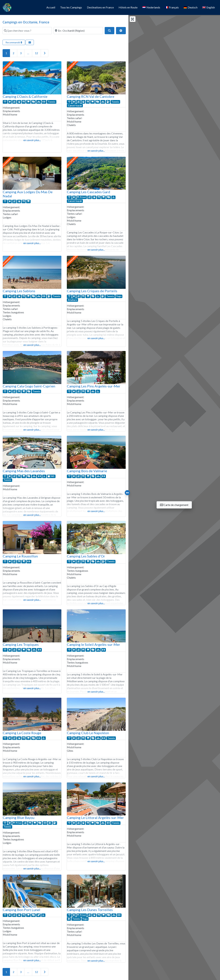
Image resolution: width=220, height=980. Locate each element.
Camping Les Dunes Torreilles (90, 910)
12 (36, 53)
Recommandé (14, 42)
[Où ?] (78, 31)
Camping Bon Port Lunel (21, 910)
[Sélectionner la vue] (30, 42)
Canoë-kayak (75, 106)
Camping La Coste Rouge (22, 733)
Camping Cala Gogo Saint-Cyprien (29, 386)
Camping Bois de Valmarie (87, 471)
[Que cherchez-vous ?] (27, 31)
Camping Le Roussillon (20, 556)
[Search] (109, 31)
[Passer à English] (209, 8)
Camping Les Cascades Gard (89, 192)
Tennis (52, 102)
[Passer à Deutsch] (191, 8)
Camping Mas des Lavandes (24, 471)
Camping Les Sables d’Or (86, 556)
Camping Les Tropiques (21, 644)
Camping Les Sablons (19, 291)
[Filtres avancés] (121, 31)
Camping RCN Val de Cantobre (91, 96)
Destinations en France (100, 7)
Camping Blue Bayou (19, 818)
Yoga (119, 296)
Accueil (51, 7)
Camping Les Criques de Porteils (92, 291)
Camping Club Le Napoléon (88, 733)
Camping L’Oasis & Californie (25, 96)
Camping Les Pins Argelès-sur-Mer (94, 386)
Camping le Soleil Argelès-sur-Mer (93, 644)
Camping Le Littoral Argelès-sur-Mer (95, 818)
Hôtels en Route (128, 7)
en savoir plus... (32, 140)
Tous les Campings (71, 7)
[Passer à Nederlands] (151, 8)
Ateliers (73, 300)
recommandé (7, 66)
